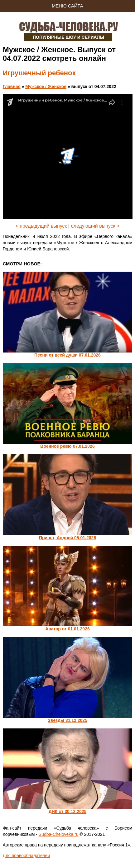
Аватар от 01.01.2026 (67, 629)
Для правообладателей (26, 856)
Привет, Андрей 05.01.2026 (67, 538)
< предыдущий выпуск (41, 226)
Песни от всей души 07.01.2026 (67, 355)
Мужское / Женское (46, 86)
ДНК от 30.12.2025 (68, 811)
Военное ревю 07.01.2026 (67, 446)
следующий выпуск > (95, 226)
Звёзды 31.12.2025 (67, 720)
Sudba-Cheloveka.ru (59, 834)
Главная (12, 86)
